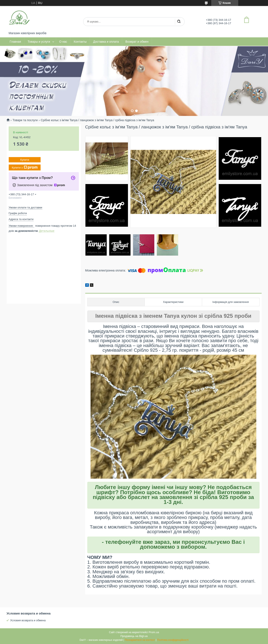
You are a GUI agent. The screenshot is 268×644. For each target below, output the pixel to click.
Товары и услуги (39, 42)
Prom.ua (154, 632)
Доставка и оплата (106, 42)
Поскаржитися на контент (140, 640)
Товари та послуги (25, 120)
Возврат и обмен (137, 42)
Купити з (25, 167)
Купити (25, 160)
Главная (15, 42)
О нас (63, 42)
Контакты (80, 42)
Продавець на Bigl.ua (134, 636)
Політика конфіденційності (173, 640)
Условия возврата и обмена (28, 620)
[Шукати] (179, 22)
